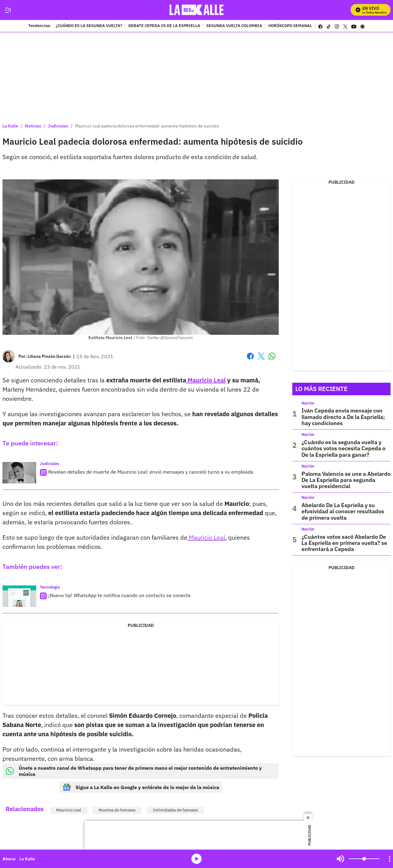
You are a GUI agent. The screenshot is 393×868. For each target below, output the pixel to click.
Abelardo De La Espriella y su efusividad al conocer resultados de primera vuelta (343, 511)
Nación (308, 403)
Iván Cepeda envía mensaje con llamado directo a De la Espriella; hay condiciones (343, 417)
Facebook (250, 356)
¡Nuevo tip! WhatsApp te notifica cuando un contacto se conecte (119, 595)
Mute (340, 859)
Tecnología (50, 587)
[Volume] (364, 859)
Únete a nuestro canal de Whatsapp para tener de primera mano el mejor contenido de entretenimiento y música (134, 771)
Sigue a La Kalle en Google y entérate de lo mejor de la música (141, 787)
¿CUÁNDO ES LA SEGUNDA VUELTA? (89, 26)
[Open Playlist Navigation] (390, 859)
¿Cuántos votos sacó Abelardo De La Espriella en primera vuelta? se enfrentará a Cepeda (344, 543)
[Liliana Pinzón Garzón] (49, 356)
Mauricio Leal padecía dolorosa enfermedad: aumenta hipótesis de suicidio (147, 126)
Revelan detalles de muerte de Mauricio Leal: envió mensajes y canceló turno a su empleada (151, 472)
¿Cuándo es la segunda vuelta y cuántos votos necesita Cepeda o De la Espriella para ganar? (343, 448)
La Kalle (10, 126)
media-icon (196, 859)
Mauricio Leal (206, 380)
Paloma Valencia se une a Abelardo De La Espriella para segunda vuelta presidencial (346, 480)
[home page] (197, 10)
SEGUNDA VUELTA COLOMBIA (234, 26)
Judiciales (58, 126)
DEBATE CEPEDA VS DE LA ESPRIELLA (164, 26)
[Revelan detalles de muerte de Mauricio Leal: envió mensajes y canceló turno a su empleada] (19, 473)
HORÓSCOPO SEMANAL (290, 26)
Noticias (33, 126)
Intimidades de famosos (175, 810)
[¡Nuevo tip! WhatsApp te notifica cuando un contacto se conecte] (19, 596)
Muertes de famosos (117, 810)
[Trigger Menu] (8, 10)
